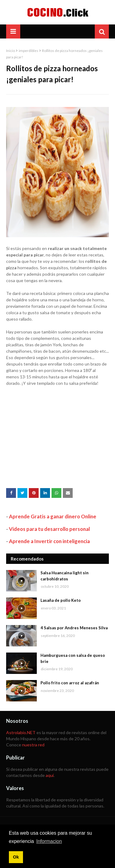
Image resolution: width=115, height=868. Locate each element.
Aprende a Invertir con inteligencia (49, 541)
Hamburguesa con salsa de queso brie (73, 658)
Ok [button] (16, 857)
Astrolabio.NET (21, 732)
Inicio (11, 51)
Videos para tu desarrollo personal (49, 529)
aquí (50, 775)
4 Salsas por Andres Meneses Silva (74, 628)
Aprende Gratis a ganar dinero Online (53, 516)
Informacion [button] (49, 841)
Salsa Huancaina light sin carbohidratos (65, 576)
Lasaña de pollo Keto (61, 600)
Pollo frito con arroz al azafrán (70, 683)
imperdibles (29, 51)
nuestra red (33, 745)
